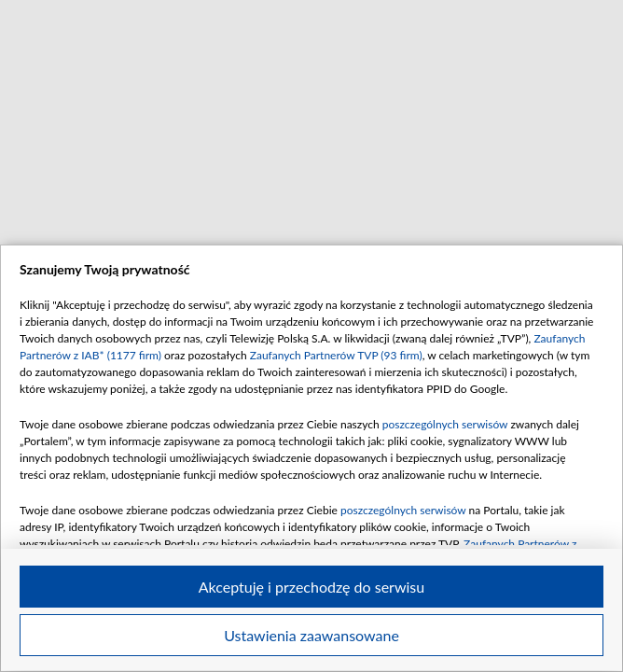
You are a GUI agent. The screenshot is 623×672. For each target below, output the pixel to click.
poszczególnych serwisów (445, 424)
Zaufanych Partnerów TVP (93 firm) (336, 355)
